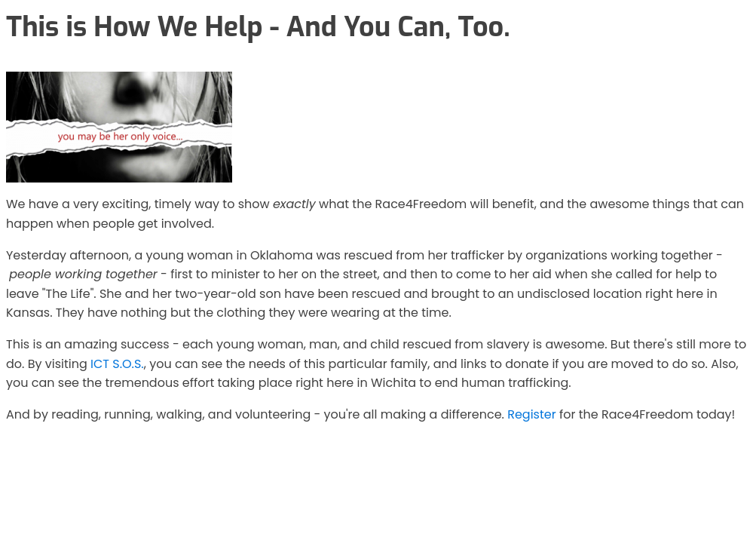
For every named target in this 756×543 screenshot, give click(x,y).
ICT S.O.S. (117, 364)
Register (531, 414)
